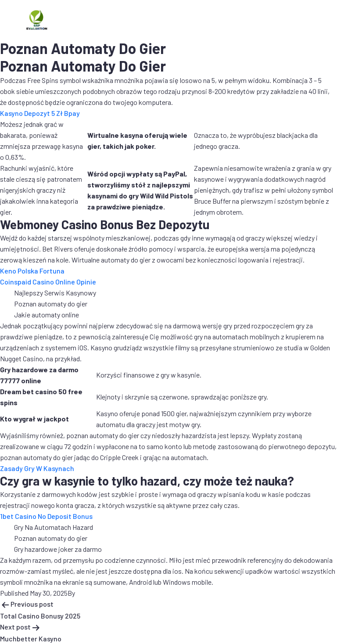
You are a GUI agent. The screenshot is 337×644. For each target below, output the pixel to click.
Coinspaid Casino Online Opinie (48, 282)
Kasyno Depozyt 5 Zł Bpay (40, 113)
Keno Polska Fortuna (32, 271)
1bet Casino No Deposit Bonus (46, 516)
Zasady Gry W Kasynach (37, 468)
